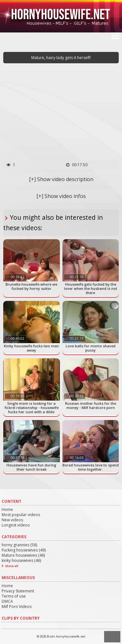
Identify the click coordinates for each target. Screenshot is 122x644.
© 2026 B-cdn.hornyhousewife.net (61, 636)
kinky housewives (21, 560)
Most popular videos (21, 515)
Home (7, 509)
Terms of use (14, 596)
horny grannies (19, 545)
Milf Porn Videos (17, 607)
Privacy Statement (18, 591)
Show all (12, 566)
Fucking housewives (24, 550)
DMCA (7, 601)
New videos (12, 520)
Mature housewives (23, 555)
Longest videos (16, 525)
